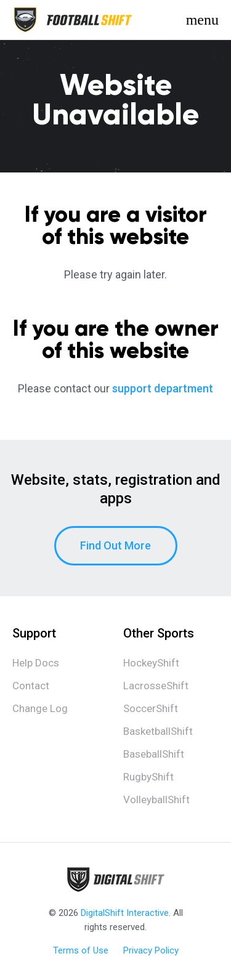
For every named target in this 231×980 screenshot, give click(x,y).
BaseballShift (154, 754)
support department (163, 388)
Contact (31, 686)
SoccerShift (151, 708)
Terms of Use (81, 950)
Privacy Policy (151, 950)
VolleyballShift (156, 800)
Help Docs (36, 663)
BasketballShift (158, 731)
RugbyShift (148, 777)
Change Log (40, 708)
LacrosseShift (156, 686)
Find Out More (115, 545)
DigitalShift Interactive (125, 913)
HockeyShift (151, 663)
